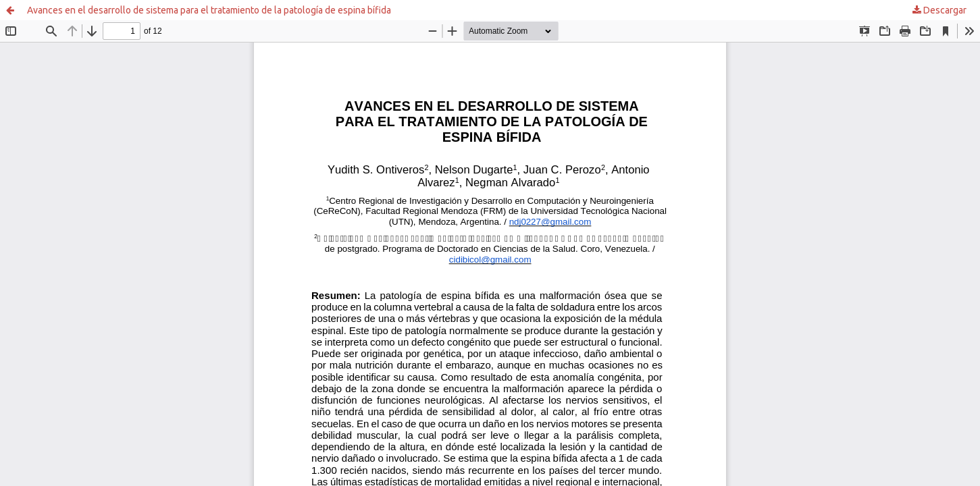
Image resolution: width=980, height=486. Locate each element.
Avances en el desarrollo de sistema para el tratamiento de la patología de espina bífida (209, 10)
